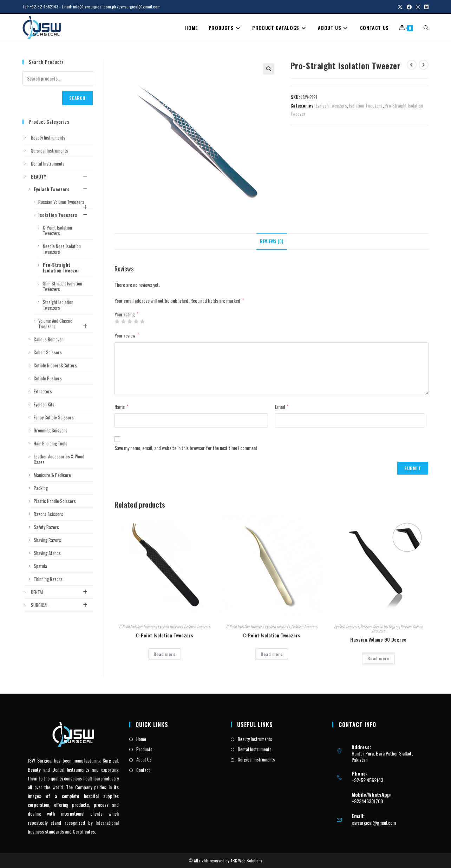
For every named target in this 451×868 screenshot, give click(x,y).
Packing (41, 488)
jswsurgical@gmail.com (374, 822)
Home (141, 739)
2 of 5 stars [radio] (123, 321)
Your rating (126, 314)
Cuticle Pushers (48, 378)
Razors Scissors (48, 514)
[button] (269, 69)
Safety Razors (46, 527)
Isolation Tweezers (366, 105)
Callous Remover (48, 339)
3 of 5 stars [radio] (130, 321)
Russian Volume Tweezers (64, 203)
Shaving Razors (47, 540)
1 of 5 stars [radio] (117, 321)
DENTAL (60, 592)
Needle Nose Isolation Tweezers (62, 249)
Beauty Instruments (48, 137)
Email (282, 407)
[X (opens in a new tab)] (400, 7)
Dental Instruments (48, 163)
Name (121, 407)
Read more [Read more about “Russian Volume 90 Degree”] (378, 658)
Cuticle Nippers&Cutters (55, 365)
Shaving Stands (47, 553)
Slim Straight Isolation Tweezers (63, 286)
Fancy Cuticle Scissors (54, 417)
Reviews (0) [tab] (272, 241)
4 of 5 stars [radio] (136, 321)
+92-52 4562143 (44, 7)
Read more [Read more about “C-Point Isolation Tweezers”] (165, 654)
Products (144, 749)
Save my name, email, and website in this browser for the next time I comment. (187, 448)
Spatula (40, 566)
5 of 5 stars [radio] (142, 321)
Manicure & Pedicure (52, 475)
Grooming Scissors (51, 430)
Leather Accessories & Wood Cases (59, 459)
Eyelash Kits (44, 404)
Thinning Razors (48, 579)
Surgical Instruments (50, 150)
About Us (144, 759)
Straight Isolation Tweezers (58, 305)
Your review (127, 335)
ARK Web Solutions (246, 860)
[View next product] (424, 65)
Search (77, 98)
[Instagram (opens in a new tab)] (418, 7)
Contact (143, 770)
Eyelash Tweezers (331, 105)
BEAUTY (60, 176)
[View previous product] (412, 65)
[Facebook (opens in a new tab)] (409, 7)
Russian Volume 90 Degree (380, 626)
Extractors (43, 391)
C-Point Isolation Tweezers (138, 626)
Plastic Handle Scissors (55, 501)
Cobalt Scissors (48, 352)
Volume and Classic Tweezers (64, 323)
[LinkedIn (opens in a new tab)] (425, 7)
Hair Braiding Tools (51, 443)
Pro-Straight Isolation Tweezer (61, 268)
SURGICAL (60, 605)
